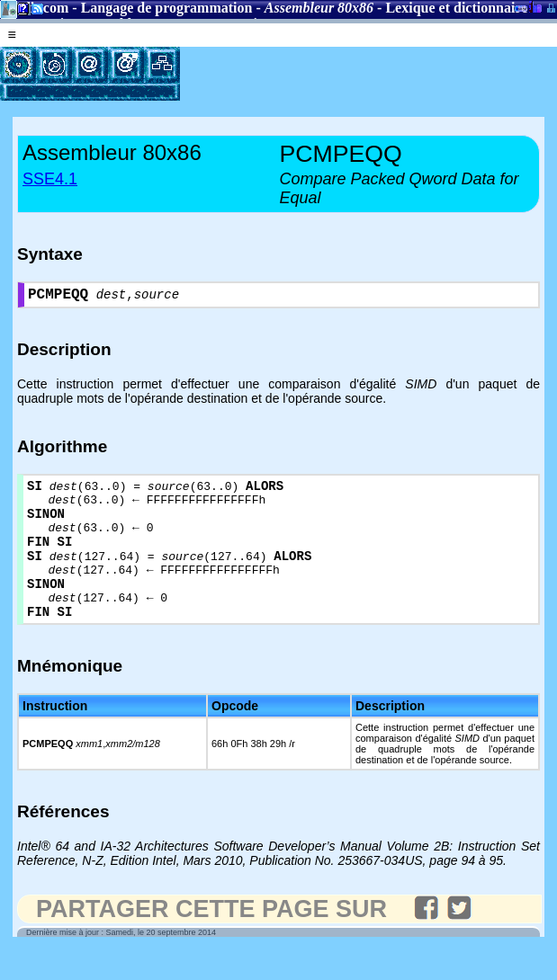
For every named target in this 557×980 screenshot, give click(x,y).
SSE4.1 (50, 179)
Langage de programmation (167, 8)
